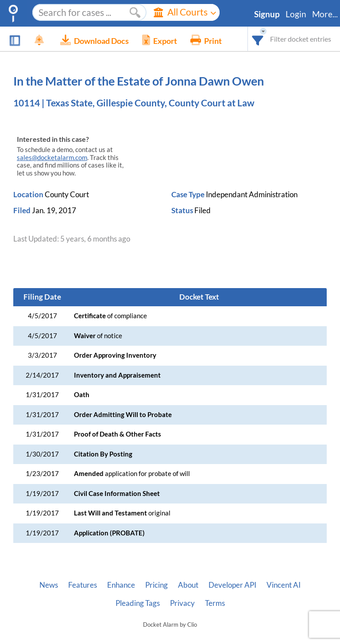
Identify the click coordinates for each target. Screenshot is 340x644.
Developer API (232, 585)
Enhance (121, 585)
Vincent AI (284, 585)
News (49, 585)
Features (83, 585)
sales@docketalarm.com (52, 158)
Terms (215, 603)
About (188, 585)
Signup (267, 14)
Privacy (182, 603)
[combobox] (258, 39)
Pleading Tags (138, 603)
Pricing (156, 585)
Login (296, 14)
